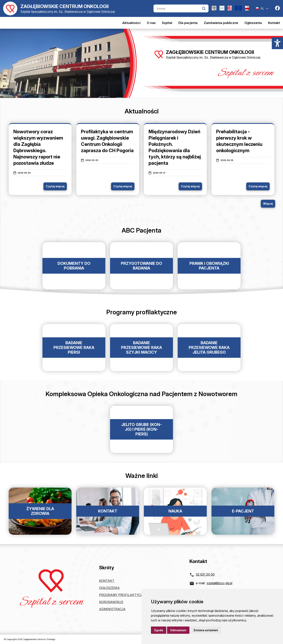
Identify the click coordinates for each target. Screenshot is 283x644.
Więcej (268, 204)
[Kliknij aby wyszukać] (204, 8)
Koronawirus (111, 602)
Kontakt (274, 23)
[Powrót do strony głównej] (59, 8)
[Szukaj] (178, 8)
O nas (151, 23)
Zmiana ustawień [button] (206, 630)
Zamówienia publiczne (221, 23)
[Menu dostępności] (277, 43)
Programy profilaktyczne (123, 595)
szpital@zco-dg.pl (220, 583)
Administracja (112, 609)
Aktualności (131, 23)
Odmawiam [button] (178, 630)
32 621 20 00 (205, 574)
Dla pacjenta (188, 23)
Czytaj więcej (55, 186)
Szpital (167, 23)
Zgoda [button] (159, 630)
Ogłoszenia (253, 23)
